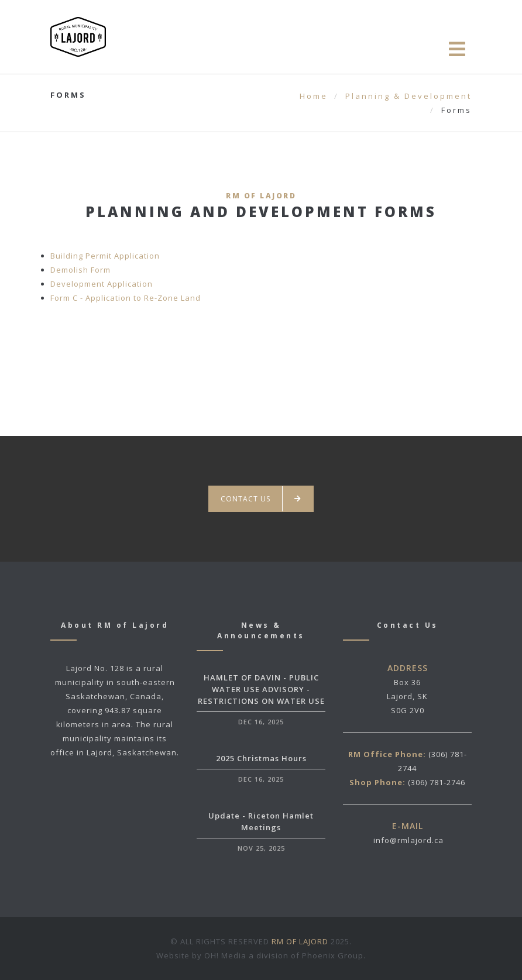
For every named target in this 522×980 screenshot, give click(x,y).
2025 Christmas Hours (261, 758)
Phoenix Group (333, 955)
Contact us (261, 499)
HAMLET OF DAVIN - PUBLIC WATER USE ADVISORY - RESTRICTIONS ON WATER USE (261, 689)
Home (314, 96)
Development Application (102, 284)
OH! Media (225, 955)
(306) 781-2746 (437, 782)
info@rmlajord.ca (408, 840)
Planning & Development (408, 96)
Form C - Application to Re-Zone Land (126, 298)
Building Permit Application (105, 256)
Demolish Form (80, 270)
